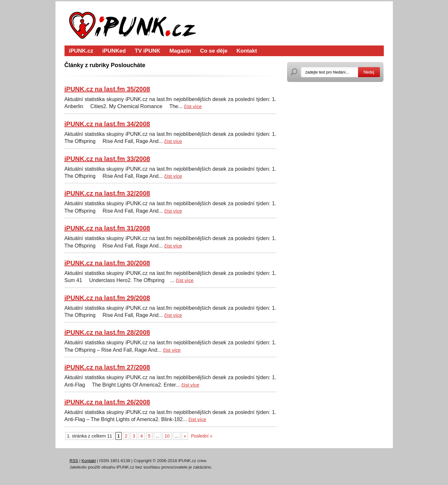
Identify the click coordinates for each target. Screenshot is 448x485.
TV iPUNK (148, 51)
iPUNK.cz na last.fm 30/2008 (107, 263)
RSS (74, 461)
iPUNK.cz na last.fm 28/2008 (107, 332)
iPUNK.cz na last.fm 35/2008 (107, 89)
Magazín (180, 51)
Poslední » (202, 436)
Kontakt (247, 51)
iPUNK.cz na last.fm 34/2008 (107, 124)
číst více (193, 106)
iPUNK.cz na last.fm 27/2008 (107, 367)
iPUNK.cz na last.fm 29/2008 (107, 298)
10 (167, 436)
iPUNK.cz (81, 51)
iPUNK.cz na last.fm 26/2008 (107, 402)
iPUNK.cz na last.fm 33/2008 (107, 159)
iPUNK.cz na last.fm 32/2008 (107, 193)
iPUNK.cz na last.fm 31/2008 (107, 228)
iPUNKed (114, 51)
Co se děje (214, 51)
